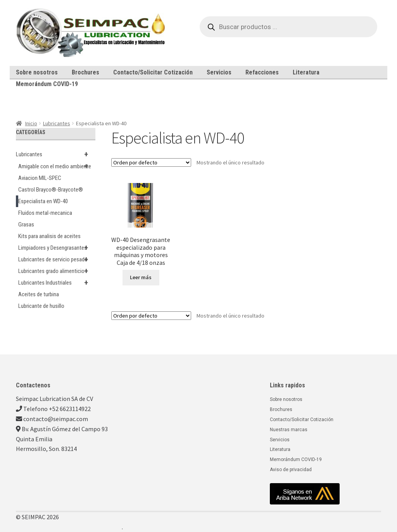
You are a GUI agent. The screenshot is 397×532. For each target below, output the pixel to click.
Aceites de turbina (39, 294)
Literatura (306, 72)
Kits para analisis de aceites (49, 236)
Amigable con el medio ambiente (57, 166)
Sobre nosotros (37, 72)
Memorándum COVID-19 (47, 84)
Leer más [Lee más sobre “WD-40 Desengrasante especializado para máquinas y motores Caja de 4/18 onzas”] (141, 277)
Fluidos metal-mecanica (45, 213)
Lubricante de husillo (41, 306)
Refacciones (262, 72)
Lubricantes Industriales (57, 283)
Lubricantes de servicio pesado (57, 259)
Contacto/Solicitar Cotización (153, 72)
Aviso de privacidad (291, 470)
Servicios (219, 72)
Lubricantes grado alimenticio (57, 271)
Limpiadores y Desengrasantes (57, 248)
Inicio (31, 123)
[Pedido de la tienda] (151, 162)
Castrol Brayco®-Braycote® (51, 190)
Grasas (26, 225)
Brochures (85, 72)
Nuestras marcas (289, 430)
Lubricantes (57, 123)
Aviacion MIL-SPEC (40, 178)
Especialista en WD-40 (43, 201)
